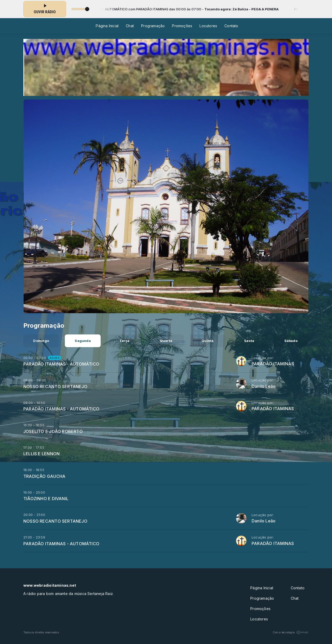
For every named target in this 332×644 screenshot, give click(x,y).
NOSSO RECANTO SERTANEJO (55, 387)
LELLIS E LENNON (41, 454)
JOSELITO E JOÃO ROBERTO (53, 431)
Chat (130, 26)
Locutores (208, 26)
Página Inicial (107, 26)
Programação (153, 26)
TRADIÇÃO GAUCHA (44, 476)
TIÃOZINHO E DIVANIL (46, 499)
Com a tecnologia (291, 632)
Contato (231, 26)
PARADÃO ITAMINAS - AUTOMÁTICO (61, 364)
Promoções (182, 26)
